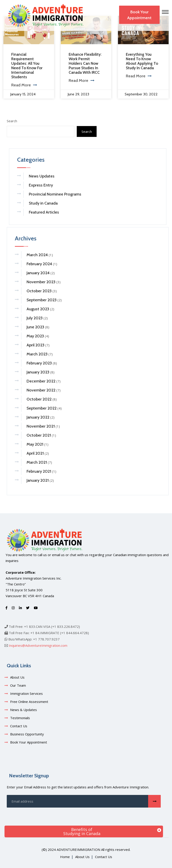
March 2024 (37, 255)
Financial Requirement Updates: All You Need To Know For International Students (27, 66)
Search (12, 121)
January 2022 (38, 417)
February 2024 (39, 264)
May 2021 (35, 444)
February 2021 (39, 471)
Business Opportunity (27, 734)
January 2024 (38, 273)
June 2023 (35, 327)
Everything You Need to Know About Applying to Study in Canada (142, 61)
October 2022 (39, 399)
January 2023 (38, 372)
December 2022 (41, 381)
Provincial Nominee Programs (55, 194)
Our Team (18, 685)
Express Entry (41, 185)
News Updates (42, 176)
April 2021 (35, 453)
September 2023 (42, 300)
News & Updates (24, 710)
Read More (24, 85)
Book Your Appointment (139, 15)
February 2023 (39, 363)
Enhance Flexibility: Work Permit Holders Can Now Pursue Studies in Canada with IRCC (85, 63)
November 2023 (41, 282)
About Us (17, 677)
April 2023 (35, 345)
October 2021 (39, 435)
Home (65, 857)
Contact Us (19, 726)
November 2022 (41, 390)
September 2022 (42, 408)
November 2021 (41, 426)
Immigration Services (26, 693)
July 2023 (35, 318)
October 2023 (39, 291)
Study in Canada (43, 203)
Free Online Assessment (29, 702)
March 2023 (37, 354)
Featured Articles (44, 212)
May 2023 (35, 336)
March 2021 (37, 462)
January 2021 (38, 480)
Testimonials (20, 718)
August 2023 (38, 309)
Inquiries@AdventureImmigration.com (38, 645)
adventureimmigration (78, 850)
